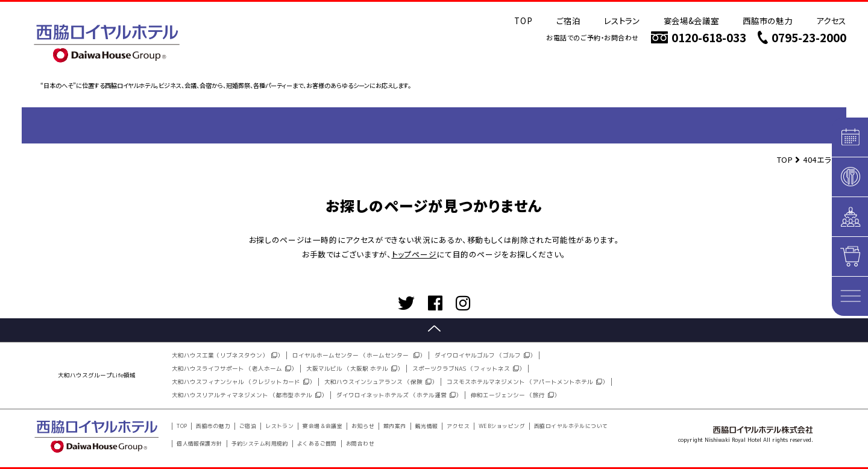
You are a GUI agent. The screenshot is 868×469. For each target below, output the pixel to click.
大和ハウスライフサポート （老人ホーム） (234, 369)
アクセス (831, 20)
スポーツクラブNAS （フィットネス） (469, 369)
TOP (523, 20)
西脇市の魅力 (767, 20)
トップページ (414, 254)
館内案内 (395, 426)
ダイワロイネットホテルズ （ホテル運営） (399, 395)
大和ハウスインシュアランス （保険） (381, 382)
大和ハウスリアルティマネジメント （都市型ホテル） (250, 395)
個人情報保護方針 (200, 444)
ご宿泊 (568, 20)
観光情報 (427, 426)
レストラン (621, 20)
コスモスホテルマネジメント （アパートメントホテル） (527, 382)
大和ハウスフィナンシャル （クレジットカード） (244, 382)
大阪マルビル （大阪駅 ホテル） (355, 369)
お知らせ (363, 426)
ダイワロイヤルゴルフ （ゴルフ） (485, 355)
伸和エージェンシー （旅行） (515, 395)
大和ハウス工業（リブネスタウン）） (228, 355)
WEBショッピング (502, 426)
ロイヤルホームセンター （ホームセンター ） (359, 355)
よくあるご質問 (317, 444)
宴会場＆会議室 (322, 426)
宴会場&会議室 (691, 20)
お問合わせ (360, 444)
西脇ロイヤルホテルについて (571, 426)
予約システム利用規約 (260, 444)
